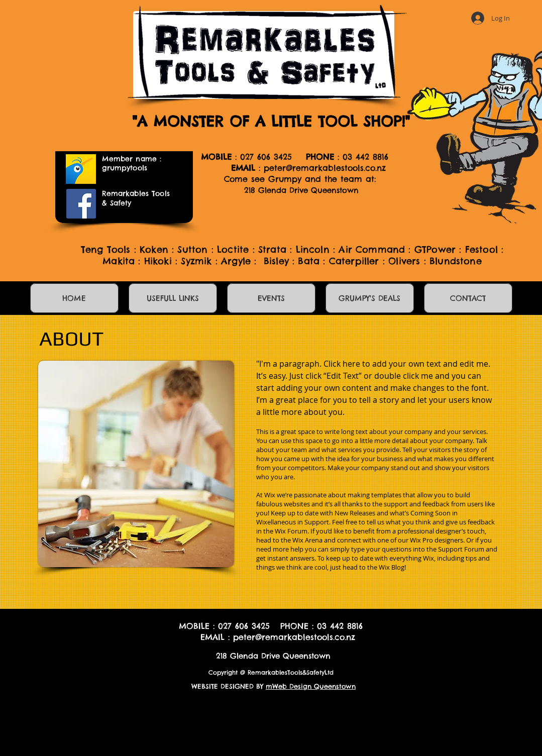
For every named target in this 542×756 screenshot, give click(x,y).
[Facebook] (81, 204)
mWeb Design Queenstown (311, 686)
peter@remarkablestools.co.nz (325, 168)
